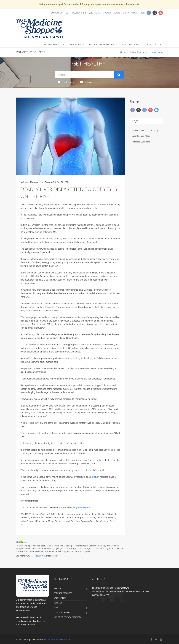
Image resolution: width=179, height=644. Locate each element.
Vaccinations (131, 44)
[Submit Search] (119, 75)
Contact (153, 44)
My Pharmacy (53, 44)
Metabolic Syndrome (141, 142)
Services (75, 44)
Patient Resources (102, 44)
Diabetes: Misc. (138, 130)
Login (142, 13)
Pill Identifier (79, 13)
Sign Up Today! (130, 13)
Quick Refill (95, 13)
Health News (67, 82)
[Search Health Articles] (84, 75)
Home (123, 52)
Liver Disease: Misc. (141, 136)
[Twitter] (156, 640)
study (32, 334)
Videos (86, 82)
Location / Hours (112, 13)
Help (67, 13)
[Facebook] (151, 640)
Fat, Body (154, 130)
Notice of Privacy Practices (68, 617)
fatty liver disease (82, 508)
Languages (56, 13)
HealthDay (37, 556)
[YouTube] (161, 640)
